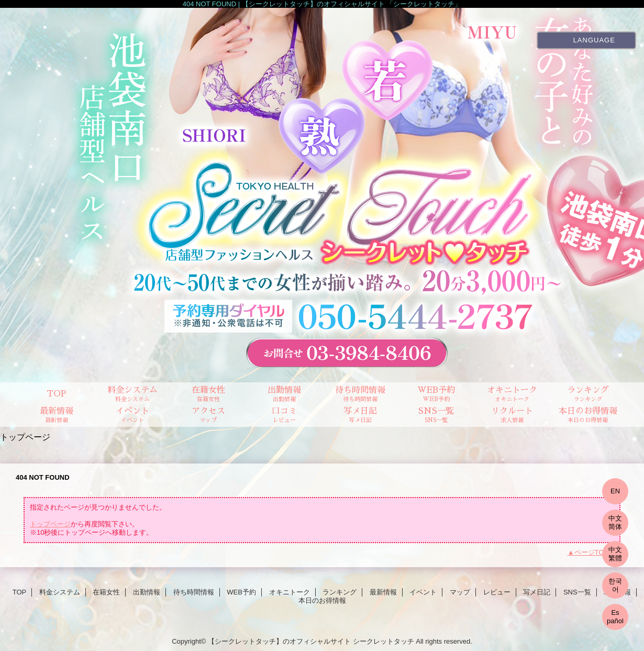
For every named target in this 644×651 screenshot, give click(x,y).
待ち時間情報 (194, 592)
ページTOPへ (595, 552)
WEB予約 (241, 592)
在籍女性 (106, 592)
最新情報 (383, 592)
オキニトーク (290, 592)
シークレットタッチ (384, 641)
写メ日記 (537, 592)
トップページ (50, 524)
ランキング (340, 592)
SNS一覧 (577, 592)
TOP (56, 394)
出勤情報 (147, 592)
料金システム (60, 592)
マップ (460, 592)
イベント (423, 592)
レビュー (497, 592)
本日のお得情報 (322, 600)
